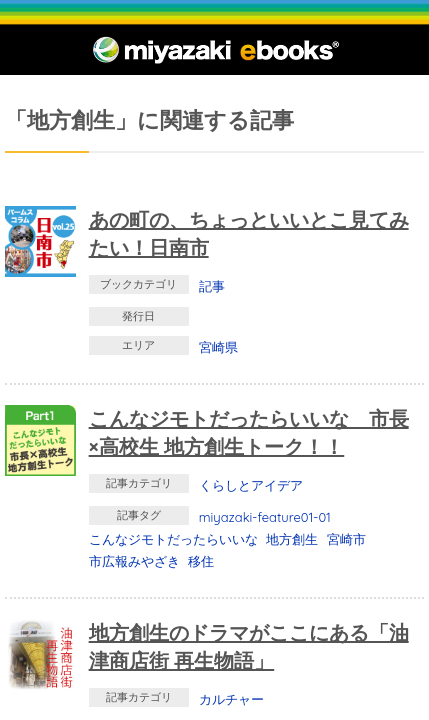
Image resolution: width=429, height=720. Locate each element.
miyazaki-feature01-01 (265, 517)
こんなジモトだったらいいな (173, 539)
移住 (201, 561)
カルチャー (231, 699)
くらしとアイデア (251, 485)
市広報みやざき (134, 561)
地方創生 (292, 539)
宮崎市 (346, 539)
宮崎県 (218, 347)
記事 (212, 286)
